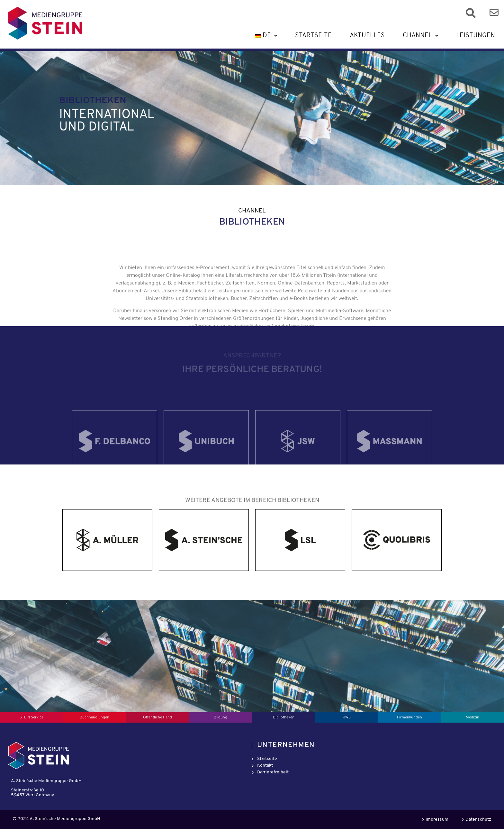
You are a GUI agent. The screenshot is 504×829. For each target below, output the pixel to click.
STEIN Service (32, 717)
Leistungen (476, 36)
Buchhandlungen (94, 717)
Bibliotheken (284, 717)
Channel (420, 36)
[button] (265, 36)
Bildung (221, 717)
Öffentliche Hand (157, 717)
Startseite (313, 36)
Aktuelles (367, 36)
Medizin (473, 717)
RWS (347, 717)
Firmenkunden (410, 717)
